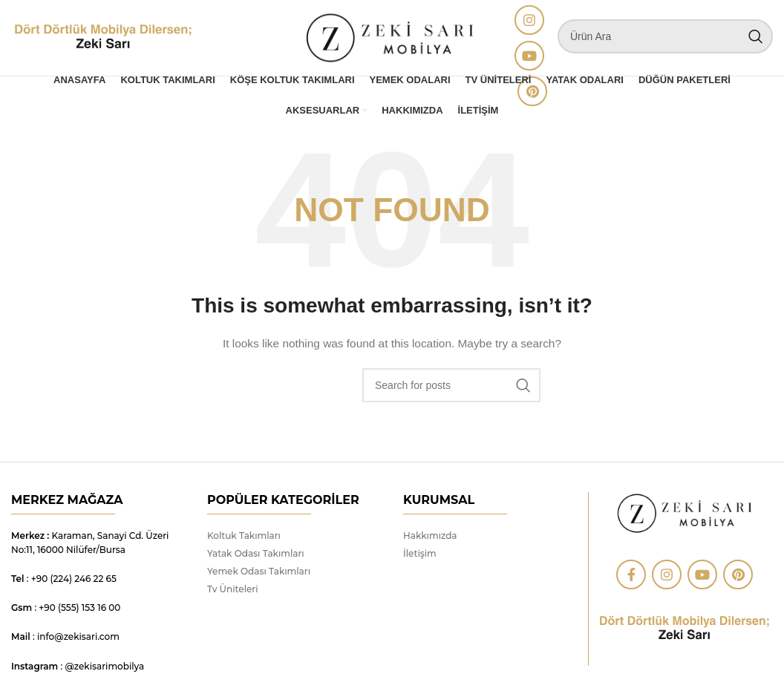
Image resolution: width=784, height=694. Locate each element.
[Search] (665, 39)
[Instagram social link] (529, 23)
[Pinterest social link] (738, 581)
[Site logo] (103, 40)
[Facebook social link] (631, 581)
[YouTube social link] (529, 59)
